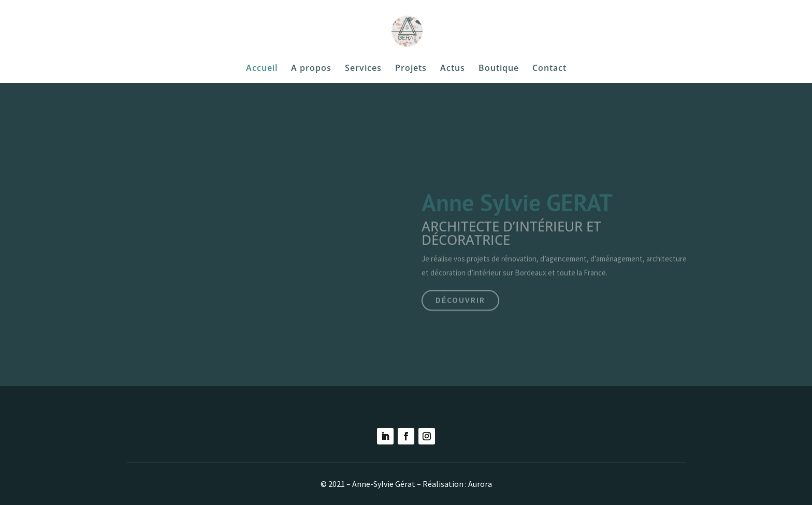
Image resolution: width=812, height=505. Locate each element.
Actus (453, 69)
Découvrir (460, 307)
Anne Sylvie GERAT (517, 210)
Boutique (499, 69)
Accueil (262, 69)
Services (363, 69)
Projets (411, 69)
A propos (311, 69)
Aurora (480, 484)
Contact (549, 69)
